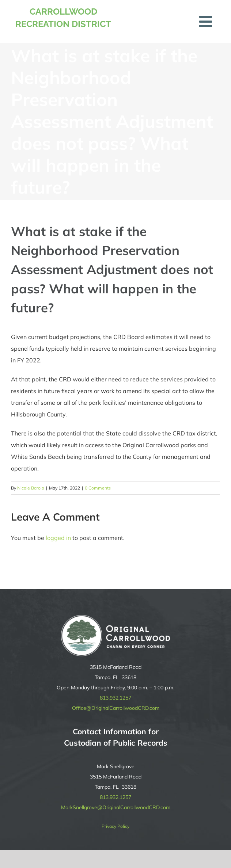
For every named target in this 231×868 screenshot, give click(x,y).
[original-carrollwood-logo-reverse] (115, 618)
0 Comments (98, 488)
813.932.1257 (115, 698)
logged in (58, 538)
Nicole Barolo (31, 488)
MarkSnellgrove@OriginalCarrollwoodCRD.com (116, 807)
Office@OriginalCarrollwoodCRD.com (116, 708)
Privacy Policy (115, 826)
